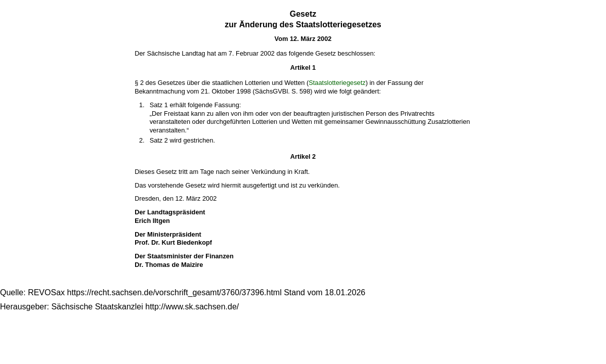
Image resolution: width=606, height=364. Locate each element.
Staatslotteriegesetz (337, 83)
